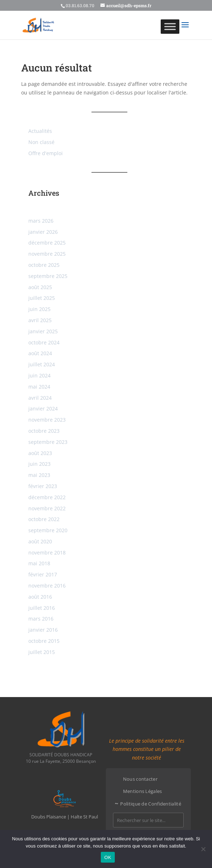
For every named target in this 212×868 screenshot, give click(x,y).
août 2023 (40, 453)
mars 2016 (41, 619)
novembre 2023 (47, 420)
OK (108, 857)
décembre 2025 (47, 243)
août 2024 (40, 353)
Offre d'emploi (46, 153)
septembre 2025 (48, 276)
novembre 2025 (47, 254)
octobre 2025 (44, 265)
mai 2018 (39, 563)
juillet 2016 (42, 608)
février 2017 (43, 574)
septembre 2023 (48, 442)
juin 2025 (39, 309)
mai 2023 (39, 475)
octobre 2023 (44, 431)
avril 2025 (40, 320)
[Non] (203, 849)
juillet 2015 (42, 652)
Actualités (40, 131)
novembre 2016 (47, 586)
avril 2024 (40, 398)
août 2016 (40, 597)
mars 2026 (41, 221)
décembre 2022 (47, 497)
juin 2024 (39, 375)
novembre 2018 (47, 553)
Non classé (41, 142)
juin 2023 (39, 464)
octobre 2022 (44, 519)
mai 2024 (39, 387)
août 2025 (40, 287)
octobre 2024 (44, 342)
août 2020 (40, 541)
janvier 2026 (43, 232)
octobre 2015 (44, 641)
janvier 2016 (43, 630)
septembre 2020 (48, 530)
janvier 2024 (43, 409)
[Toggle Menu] (170, 26)
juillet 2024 (42, 364)
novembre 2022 (47, 508)
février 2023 (43, 486)
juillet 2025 (42, 298)
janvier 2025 (43, 331)
